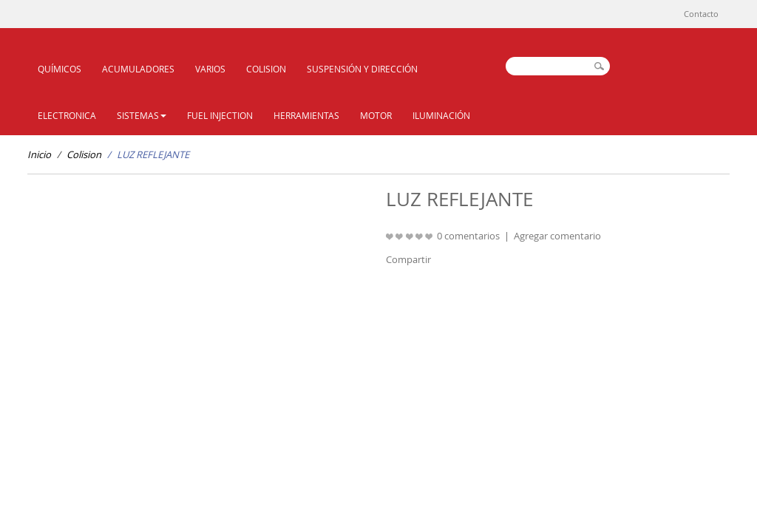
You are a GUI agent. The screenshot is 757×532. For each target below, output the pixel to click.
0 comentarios (468, 236)
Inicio (39, 154)
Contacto (701, 14)
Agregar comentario (557, 236)
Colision (84, 154)
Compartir (408, 259)
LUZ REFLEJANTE (153, 154)
